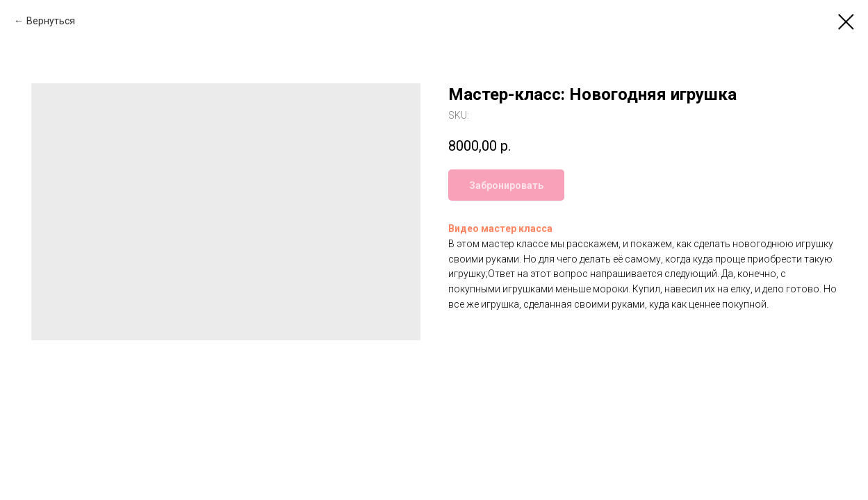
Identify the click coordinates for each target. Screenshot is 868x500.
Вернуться (51, 21)
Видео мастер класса (500, 228)
